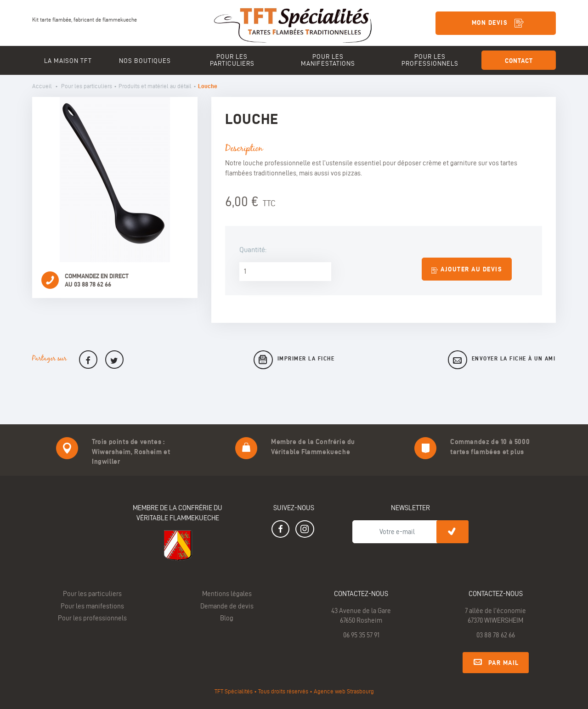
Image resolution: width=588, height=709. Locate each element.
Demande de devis (227, 606)
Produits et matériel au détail (155, 86)
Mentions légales (227, 594)
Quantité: (253, 250)
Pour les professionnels (92, 618)
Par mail (496, 661)
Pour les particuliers (87, 86)
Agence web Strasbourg (344, 691)
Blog (227, 618)
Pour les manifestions (92, 606)
